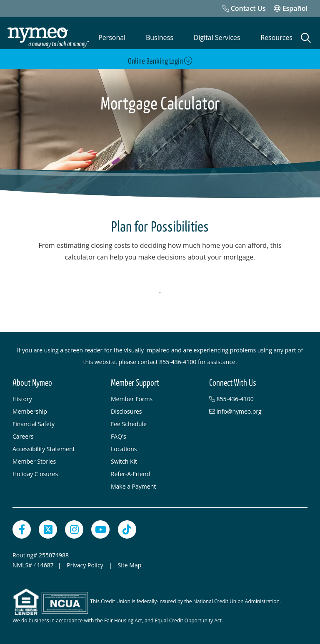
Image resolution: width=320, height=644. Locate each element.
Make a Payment (133, 486)
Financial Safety (34, 424)
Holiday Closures (35, 474)
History (22, 399)
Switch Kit (124, 461)
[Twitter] (48, 529)
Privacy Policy (86, 565)
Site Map (130, 565)
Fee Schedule (129, 424)
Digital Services (217, 37)
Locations (124, 449)
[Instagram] (74, 529)
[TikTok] (127, 529)
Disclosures (126, 411)
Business (160, 37)
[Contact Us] (244, 8)
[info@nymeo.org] (254, 412)
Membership (30, 411)
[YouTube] (100, 529)
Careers (23, 436)
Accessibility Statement (44, 449)
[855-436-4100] (254, 399)
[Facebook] (22, 529)
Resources (276, 37)
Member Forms (132, 399)
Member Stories (34, 461)
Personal (112, 37)
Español (291, 8)
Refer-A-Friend (130, 474)
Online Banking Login (160, 61)
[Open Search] (306, 38)
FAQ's (119, 436)
